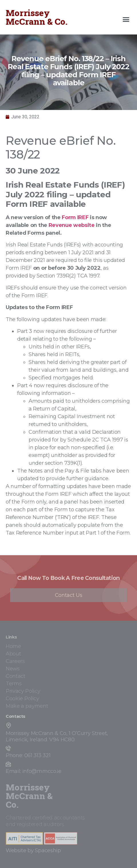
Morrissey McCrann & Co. (37, 17)
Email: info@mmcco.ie (34, 771)
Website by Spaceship (33, 850)
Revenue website (72, 225)
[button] (126, 20)
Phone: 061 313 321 (28, 755)
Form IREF (75, 217)
